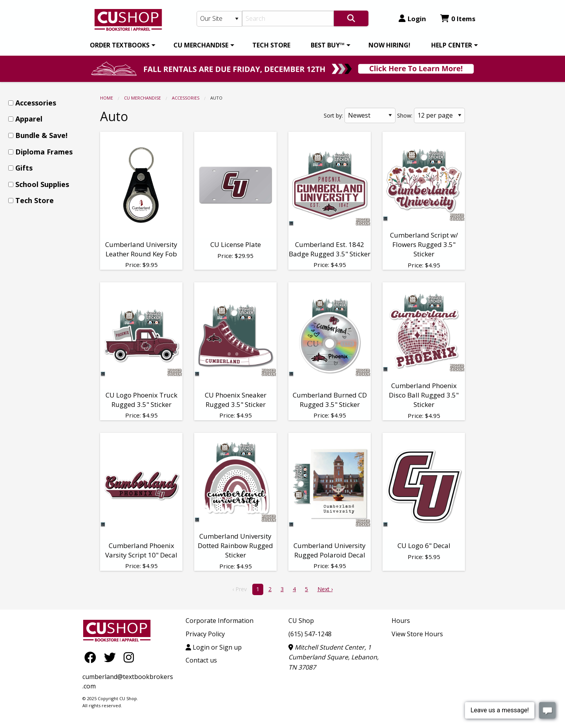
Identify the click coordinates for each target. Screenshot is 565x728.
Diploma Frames (44, 152)
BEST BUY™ (328, 45)
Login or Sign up (214, 647)
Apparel (29, 119)
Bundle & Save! (41, 135)
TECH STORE (271, 45)
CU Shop (301, 621)
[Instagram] (129, 657)
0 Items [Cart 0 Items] (458, 19)
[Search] (288, 18)
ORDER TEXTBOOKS (120, 45)
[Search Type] (219, 19)
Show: (405, 115)
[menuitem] (121, 45)
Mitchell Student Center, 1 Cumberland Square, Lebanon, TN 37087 (334, 657)
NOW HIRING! (389, 45)
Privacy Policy (205, 634)
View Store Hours (417, 634)
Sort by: (333, 115)
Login (412, 19)
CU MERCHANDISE (201, 45)
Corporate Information (220, 621)
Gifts (24, 168)
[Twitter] (112, 657)
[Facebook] (92, 657)
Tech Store (35, 200)
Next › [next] (325, 589)
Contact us (201, 660)
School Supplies (42, 184)
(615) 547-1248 (310, 634)
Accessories (186, 98)
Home (107, 98)
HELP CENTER (452, 45)
